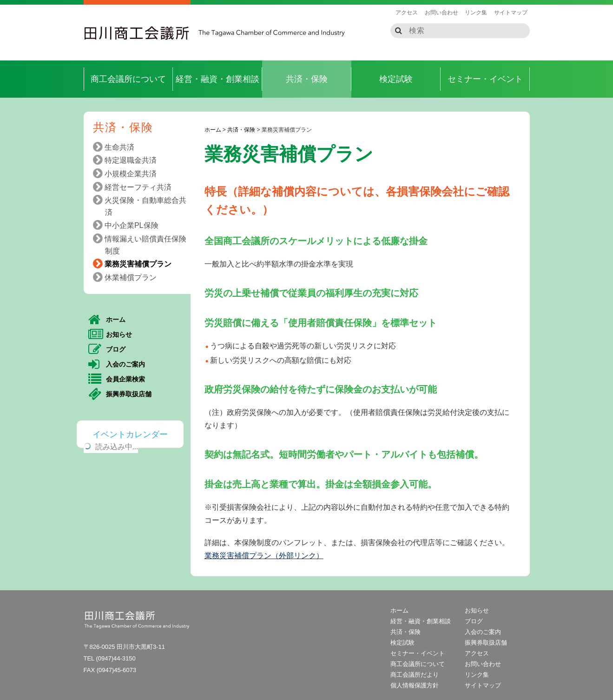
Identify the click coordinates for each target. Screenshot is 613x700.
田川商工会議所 (137, 33)
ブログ (107, 350)
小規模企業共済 (128, 173)
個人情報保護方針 (415, 685)
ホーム (107, 320)
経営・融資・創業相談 (218, 79)
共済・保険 (307, 79)
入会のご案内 (117, 365)
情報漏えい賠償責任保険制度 (143, 244)
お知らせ (110, 335)
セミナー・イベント (485, 79)
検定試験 (396, 79)
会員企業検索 (117, 380)
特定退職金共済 (128, 160)
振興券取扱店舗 (120, 394)
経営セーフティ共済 (135, 187)
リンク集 (476, 13)
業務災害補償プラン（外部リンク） (264, 556)
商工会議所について (128, 79)
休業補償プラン (128, 277)
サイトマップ (511, 13)
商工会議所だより (415, 675)
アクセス (407, 13)
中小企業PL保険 (129, 225)
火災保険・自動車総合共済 (143, 205)
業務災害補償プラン (135, 264)
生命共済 (117, 147)
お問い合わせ (442, 13)
